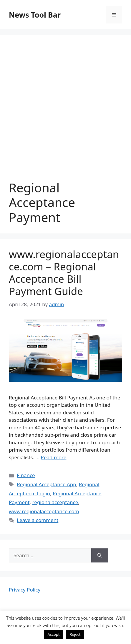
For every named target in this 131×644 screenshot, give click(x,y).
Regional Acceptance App (46, 484)
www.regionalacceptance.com (44, 511)
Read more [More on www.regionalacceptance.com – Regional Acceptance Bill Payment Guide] (53, 457)
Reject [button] (75, 634)
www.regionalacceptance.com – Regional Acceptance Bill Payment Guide (64, 273)
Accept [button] (54, 634)
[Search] (100, 555)
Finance (26, 475)
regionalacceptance (55, 502)
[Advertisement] (65, 112)
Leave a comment (38, 520)
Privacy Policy (25, 590)
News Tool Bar (35, 15)
